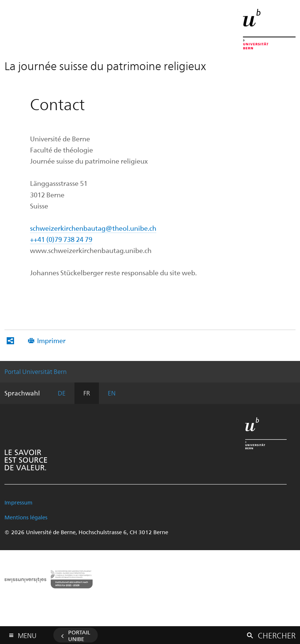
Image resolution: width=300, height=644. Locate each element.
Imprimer (51, 340)
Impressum (19, 502)
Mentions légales (26, 517)
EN (112, 393)
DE (62, 393)
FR (87, 393)
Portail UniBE (79, 635)
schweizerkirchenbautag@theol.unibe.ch (93, 228)
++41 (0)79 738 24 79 (61, 239)
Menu (27, 634)
